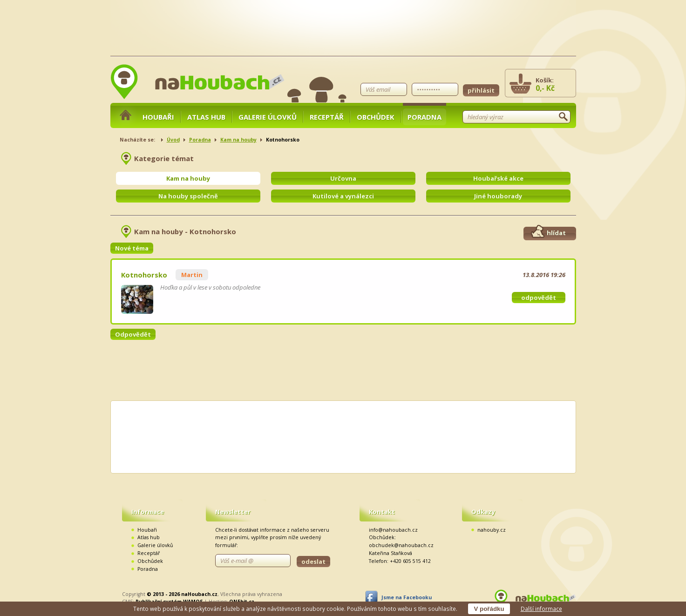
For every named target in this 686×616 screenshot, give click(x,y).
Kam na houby (238, 140)
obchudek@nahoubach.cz (401, 545)
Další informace (541, 609)
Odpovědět (133, 334)
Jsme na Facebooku (407, 597)
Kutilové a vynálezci (343, 196)
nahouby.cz (492, 530)
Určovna (343, 178)
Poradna (425, 117)
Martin (192, 275)
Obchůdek (376, 117)
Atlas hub (206, 117)
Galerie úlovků (268, 117)
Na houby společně (188, 196)
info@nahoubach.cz (393, 530)
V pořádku (489, 609)
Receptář (327, 117)
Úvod (173, 140)
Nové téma (132, 248)
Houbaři (158, 117)
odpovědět (539, 298)
